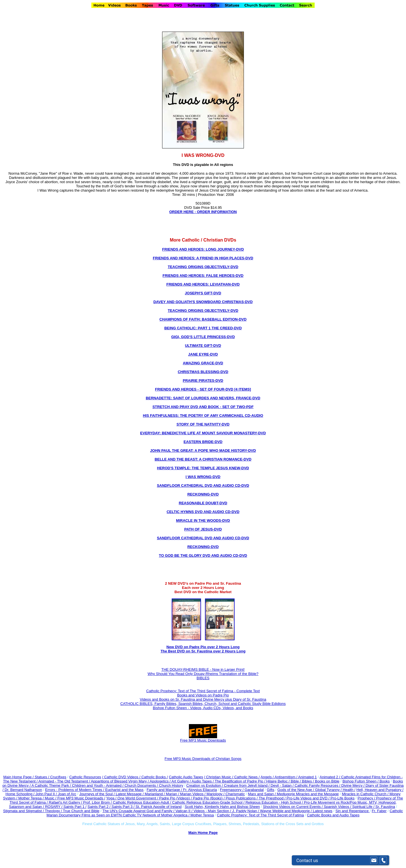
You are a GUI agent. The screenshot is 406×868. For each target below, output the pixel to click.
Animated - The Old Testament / (65, 781)
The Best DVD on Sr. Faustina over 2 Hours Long (203, 651)
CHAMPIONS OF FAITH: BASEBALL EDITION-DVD (203, 319)
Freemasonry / (232, 790)
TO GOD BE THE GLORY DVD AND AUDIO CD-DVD (203, 555)
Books (385, 781)
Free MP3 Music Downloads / (81, 798)
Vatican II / (184, 811)
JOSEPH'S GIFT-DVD (203, 293)
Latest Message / (130, 794)
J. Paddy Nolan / (246, 811)
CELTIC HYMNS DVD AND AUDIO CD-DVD (203, 512)
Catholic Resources (85, 777)
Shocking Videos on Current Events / (293, 807)
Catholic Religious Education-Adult (141, 802)
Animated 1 (308, 777)
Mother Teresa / (32, 798)
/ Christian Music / (219, 777)
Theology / (54, 811)
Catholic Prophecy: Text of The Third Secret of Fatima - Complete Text (203, 691)
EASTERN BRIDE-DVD (203, 442)
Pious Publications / (242, 798)
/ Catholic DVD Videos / (121, 777)
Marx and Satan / (262, 794)
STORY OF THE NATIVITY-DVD (203, 424)
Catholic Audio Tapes (186, 777)
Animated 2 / (330, 777)
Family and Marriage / (165, 790)
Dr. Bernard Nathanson (23, 790)
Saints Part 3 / (123, 807)
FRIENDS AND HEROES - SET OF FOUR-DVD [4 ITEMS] (203, 389)
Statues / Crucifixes (50, 777)
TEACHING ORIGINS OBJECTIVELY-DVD (203, 267)
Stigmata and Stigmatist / (24, 811)
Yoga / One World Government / (133, 798)
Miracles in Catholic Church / (366, 794)
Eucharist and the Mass (124, 790)
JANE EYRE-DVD (203, 354)
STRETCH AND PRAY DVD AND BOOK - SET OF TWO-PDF (203, 407)
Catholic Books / (154, 777)
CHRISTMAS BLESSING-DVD (203, 372)
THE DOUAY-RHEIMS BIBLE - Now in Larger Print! (203, 669)
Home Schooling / (21, 794)
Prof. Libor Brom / (98, 802)
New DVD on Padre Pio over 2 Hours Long (203, 647)
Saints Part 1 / (75, 807)
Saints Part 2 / (99, 807)
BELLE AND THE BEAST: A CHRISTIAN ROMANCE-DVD (203, 459)
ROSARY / (54, 807)
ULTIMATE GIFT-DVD (203, 346)
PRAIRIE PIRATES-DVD (203, 381)
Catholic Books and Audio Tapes (333, 815)
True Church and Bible (81, 811)
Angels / (268, 777)
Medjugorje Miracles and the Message (308, 794)
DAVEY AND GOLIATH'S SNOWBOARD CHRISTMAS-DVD (203, 302)
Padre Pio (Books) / (209, 798)
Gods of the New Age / (296, 790)
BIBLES (203, 678)
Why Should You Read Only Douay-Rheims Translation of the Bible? (203, 674)
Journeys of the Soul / (97, 794)
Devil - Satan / (283, 785)
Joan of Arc (67, 794)
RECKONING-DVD (203, 494)
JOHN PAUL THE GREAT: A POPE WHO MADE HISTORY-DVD (203, 451)
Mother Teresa (202, 815)
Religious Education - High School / (275, 802)
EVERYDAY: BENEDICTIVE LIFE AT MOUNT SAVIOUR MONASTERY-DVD (203, 433)
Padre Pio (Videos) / (176, 798)
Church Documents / (141, 785)
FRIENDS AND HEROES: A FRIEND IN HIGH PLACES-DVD (203, 258)
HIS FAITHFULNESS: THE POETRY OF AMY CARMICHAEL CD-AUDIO (203, 416)
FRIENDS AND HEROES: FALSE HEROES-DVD (203, 276)
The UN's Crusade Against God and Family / (139, 811)
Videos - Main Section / (213, 811)
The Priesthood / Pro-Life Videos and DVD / (294, 798)
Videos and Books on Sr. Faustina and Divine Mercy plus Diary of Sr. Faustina (203, 699)
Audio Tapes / (203, 781)
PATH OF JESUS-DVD (203, 529)
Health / (349, 790)
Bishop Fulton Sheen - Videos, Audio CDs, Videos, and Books (203, 708)
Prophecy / (367, 798)
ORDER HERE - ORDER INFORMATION (203, 212)
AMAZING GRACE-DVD (203, 363)
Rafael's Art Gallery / (66, 802)
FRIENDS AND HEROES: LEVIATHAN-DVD (203, 284)
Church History (171, 785)
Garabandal (254, 790)
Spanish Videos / (338, 807)
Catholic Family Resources (316, 785)
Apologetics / (161, 781)
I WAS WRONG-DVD (203, 477)
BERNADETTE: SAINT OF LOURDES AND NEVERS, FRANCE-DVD (203, 398)
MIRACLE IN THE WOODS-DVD (203, 520)
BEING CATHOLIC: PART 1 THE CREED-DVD (203, 328)
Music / (51, 798)
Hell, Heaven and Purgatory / (380, 790)
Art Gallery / (182, 781)
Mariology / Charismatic (226, 794)
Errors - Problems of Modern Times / (75, 790)
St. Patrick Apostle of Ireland (159, 807)
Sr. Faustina (385, 807)
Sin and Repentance (353, 811)
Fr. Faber (379, 811)
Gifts (271, 790)
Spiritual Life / (364, 807)
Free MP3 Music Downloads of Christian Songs (203, 759)
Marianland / (155, 794)
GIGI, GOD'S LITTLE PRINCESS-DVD (203, 337)
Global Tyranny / (329, 790)
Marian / (173, 794)
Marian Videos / (193, 794)
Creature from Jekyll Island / (247, 785)
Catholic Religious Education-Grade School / (209, 802)
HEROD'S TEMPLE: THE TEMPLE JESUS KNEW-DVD (203, 468)
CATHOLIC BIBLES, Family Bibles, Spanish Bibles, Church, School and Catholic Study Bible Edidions (203, 704)
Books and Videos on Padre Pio (203, 695)
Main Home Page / (19, 777)
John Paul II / (47, 794)
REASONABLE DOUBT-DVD (203, 503)
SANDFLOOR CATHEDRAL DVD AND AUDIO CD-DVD (203, 485)
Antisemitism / (286, 777)
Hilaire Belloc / (278, 781)
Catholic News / (247, 777)
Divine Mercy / (354, 785)
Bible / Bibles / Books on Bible (314, 781)
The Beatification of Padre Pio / (241, 781)
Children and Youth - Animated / (98, 785)
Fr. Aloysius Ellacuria (200, 790)
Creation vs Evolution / (205, 785)
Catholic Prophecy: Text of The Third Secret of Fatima (260, 815)
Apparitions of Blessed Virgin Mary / (120, 781)
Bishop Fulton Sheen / (361, 781)
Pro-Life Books (342, 798)
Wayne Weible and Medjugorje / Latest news (296, 811)
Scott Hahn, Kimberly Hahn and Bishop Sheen (222, 807)
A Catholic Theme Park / (52, 785)
